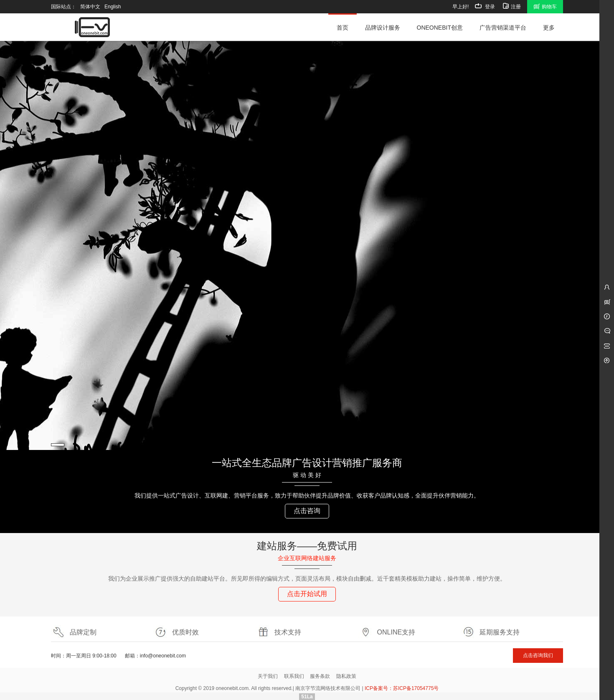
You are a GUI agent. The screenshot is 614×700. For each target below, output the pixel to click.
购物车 (545, 6)
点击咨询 (307, 511)
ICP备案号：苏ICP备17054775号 (402, 688)
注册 (511, 6)
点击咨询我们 (538, 655)
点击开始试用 (307, 594)
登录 (485, 6)
